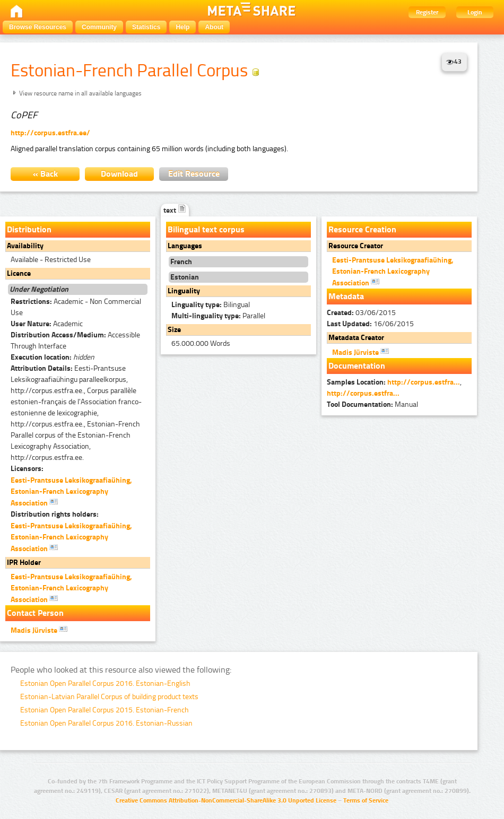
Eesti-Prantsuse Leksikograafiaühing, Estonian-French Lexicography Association (71, 492)
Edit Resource (194, 174)
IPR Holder (24, 563)
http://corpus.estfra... (424, 382)
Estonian (185, 277)
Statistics (146, 27)
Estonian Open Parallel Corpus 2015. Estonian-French (105, 710)
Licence (19, 273)
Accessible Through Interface (75, 341)
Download (119, 174)
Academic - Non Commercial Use (76, 307)
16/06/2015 (370, 324)
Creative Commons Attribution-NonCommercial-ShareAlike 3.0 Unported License (226, 800)
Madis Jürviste (39, 630)
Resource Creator (356, 246)
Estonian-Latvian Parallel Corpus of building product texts (109, 697)
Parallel (218, 316)
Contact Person (35, 613)
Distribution (29, 229)
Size (174, 330)
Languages (185, 246)
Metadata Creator (356, 338)
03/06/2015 (361, 313)
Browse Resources (38, 27)
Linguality (184, 291)
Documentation (357, 366)
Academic (47, 324)
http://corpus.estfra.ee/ (50, 133)
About (214, 27)
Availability (25, 246)
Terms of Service (366, 800)
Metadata (346, 296)
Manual (372, 404)
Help (183, 27)
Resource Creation (362, 229)
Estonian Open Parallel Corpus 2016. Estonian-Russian (106, 723)
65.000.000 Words (201, 343)
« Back (45, 174)
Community (99, 27)
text (175, 210)
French (181, 262)
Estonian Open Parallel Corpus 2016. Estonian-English (105, 683)
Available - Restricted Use (51, 260)
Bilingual (211, 305)
